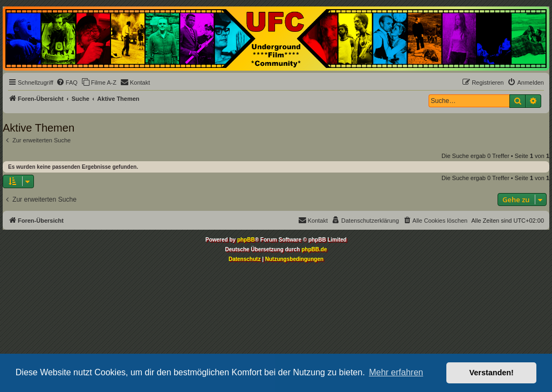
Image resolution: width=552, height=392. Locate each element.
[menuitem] (67, 82)
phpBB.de (314, 249)
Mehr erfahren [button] (396, 372)
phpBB (246, 240)
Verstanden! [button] (492, 373)
